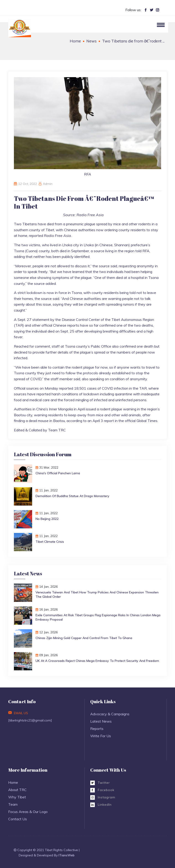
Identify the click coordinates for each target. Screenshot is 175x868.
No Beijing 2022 (47, 519)
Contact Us (18, 819)
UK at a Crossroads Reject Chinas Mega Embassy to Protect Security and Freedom (97, 661)
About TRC (17, 790)
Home (75, 41)
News (91, 41)
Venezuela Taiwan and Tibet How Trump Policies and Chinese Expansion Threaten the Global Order (97, 594)
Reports (97, 729)
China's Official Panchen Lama (58, 473)
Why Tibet (17, 797)
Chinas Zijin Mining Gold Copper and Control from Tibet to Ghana (84, 638)
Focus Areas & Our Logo (28, 812)
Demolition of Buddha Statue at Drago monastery (72, 496)
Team (13, 804)
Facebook (102, 790)
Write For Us (101, 736)
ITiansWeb (67, 855)
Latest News (101, 721)
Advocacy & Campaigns (110, 714)
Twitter (100, 783)
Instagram (103, 797)
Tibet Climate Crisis (50, 542)
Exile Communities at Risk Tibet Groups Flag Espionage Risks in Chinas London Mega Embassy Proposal (98, 617)
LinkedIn (101, 805)
